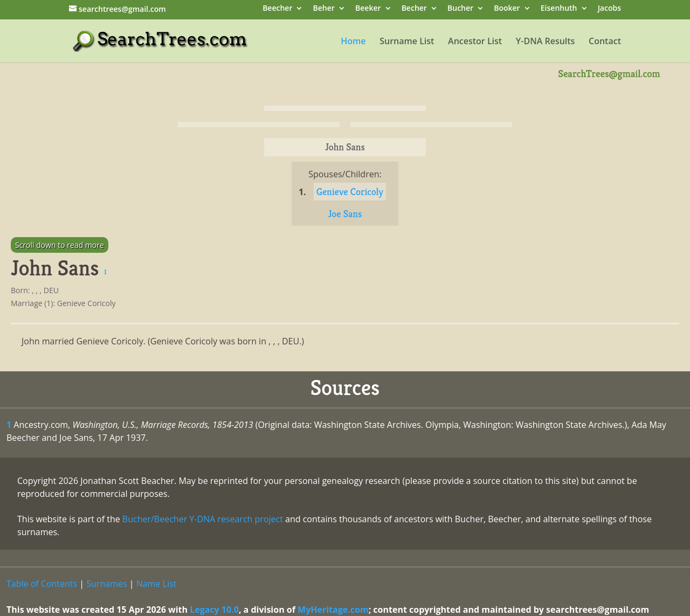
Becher (414, 9)
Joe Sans (345, 214)
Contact (605, 42)
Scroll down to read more (60, 245)
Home (353, 42)
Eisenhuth (559, 9)
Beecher (277, 9)
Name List (157, 584)
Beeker (368, 9)
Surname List (407, 42)
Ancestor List (475, 42)
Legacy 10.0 (214, 610)
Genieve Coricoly (350, 192)
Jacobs (609, 9)
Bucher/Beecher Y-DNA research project (203, 519)
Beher (324, 9)
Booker (507, 9)
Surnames (106, 584)
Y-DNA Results (546, 42)
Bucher (460, 9)
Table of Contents (42, 584)
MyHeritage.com (333, 610)
